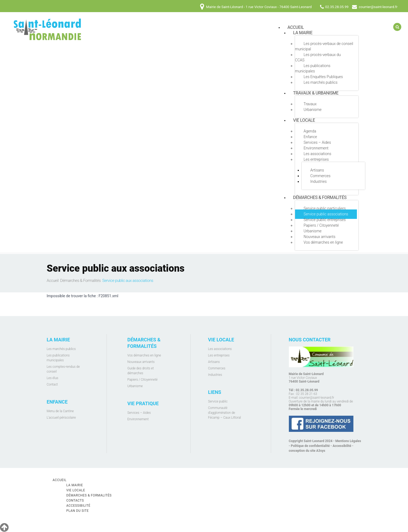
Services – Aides (317, 142)
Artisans (317, 170)
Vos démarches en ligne (323, 242)
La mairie (303, 33)
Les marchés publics (321, 82)
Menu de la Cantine (60, 411)
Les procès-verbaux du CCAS (318, 57)
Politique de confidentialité (310, 446)
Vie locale (304, 120)
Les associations (317, 154)
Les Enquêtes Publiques (323, 77)
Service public (218, 401)
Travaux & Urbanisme (316, 93)
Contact (52, 384)
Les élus (53, 378)
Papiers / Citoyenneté (321, 225)
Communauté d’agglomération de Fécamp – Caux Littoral (225, 413)
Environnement (316, 148)
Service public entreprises (325, 220)
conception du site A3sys (307, 451)
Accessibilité (342, 446)
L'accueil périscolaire (61, 418)
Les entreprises (316, 159)
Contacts (75, 500)
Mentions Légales (348, 441)
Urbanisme (313, 110)
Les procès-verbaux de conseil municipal (324, 46)
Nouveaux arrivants (320, 237)
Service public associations (326, 214)
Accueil (53, 281)
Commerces (320, 176)
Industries (319, 181)
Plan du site (78, 511)
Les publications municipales (313, 68)
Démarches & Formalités (320, 197)
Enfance (310, 137)
